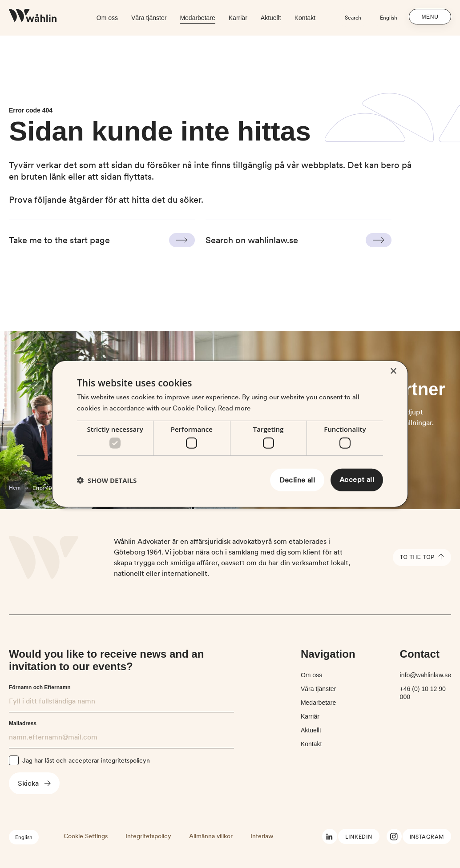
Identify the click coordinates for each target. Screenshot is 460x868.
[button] (107, 480)
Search (353, 18)
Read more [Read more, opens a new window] (234, 408)
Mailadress (23, 723)
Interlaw (262, 836)
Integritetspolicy (148, 836)
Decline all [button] (297, 480)
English (389, 18)
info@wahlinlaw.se (426, 675)
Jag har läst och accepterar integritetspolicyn (86, 760)
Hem (15, 488)
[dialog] (230, 434)
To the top (422, 557)
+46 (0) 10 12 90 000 (423, 693)
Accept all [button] (357, 480)
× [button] (393, 372)
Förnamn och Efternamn (40, 687)
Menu (430, 17)
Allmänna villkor (211, 836)
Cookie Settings (86, 836)
